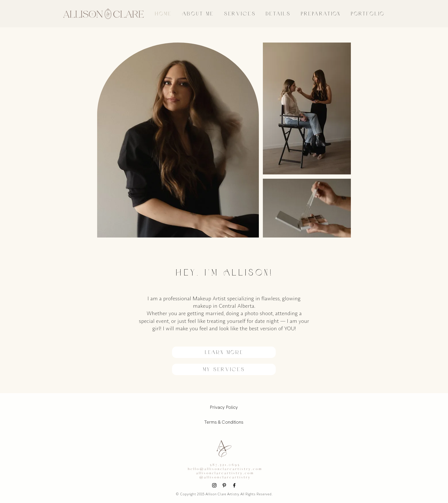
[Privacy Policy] (224, 407)
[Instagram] (214, 485)
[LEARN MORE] (224, 352)
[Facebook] (234, 485)
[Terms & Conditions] (224, 422)
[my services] (224, 369)
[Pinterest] (224, 485)
